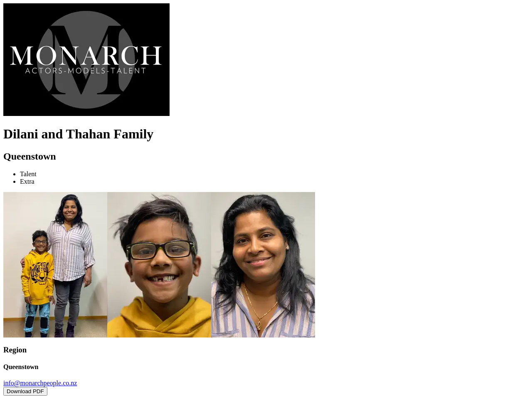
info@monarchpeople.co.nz (40, 383)
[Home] (86, 114)
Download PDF (25, 391)
